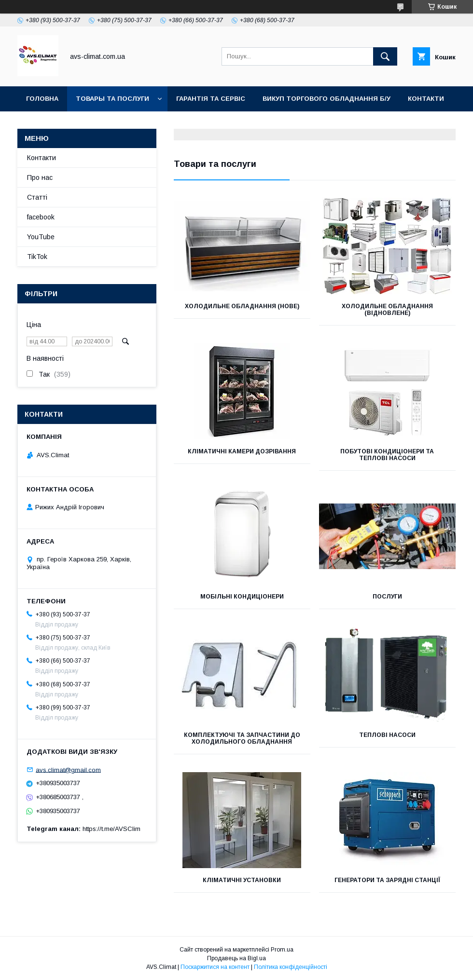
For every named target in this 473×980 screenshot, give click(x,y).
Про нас (40, 177)
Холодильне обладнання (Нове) (242, 306)
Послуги (387, 597)
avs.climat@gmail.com (68, 769)
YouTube (42, 124)
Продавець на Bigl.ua (236, 958)
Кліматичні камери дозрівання (242, 451)
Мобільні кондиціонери (242, 597)
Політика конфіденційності (291, 967)
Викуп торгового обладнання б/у (327, 99)
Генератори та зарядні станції (387, 880)
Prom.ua (282, 950)
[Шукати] (385, 56)
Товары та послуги (112, 99)
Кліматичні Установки (242, 880)
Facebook (94, 124)
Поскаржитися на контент (215, 967)
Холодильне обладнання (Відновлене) (387, 310)
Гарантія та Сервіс (211, 99)
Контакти (426, 99)
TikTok (143, 124)
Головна (42, 99)
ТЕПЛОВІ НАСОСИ (387, 735)
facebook (41, 217)
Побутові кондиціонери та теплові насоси (387, 455)
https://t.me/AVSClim (111, 829)
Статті (37, 197)
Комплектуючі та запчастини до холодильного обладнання (242, 738)
